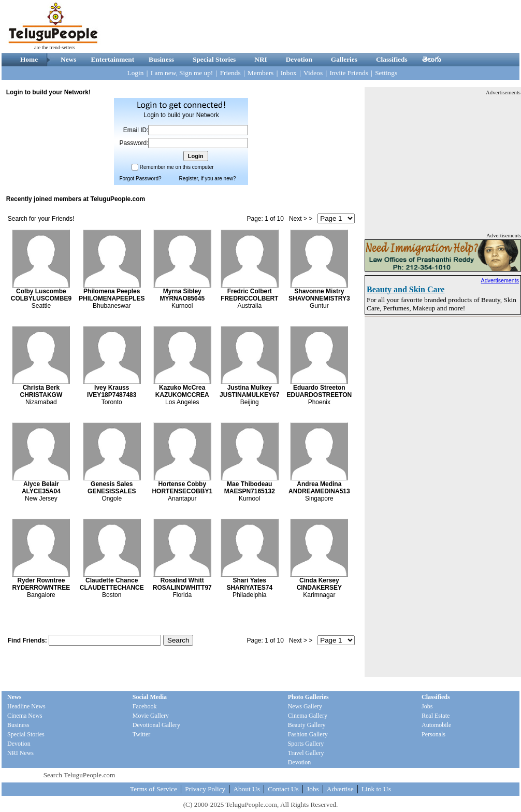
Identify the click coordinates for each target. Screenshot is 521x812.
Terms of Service (154, 789)
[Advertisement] (443, 161)
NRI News (20, 753)
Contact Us (283, 789)
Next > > (301, 219)
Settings (386, 73)
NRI (260, 59)
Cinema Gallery (308, 716)
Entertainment (112, 59)
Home (29, 59)
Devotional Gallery (156, 725)
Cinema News (25, 716)
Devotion (299, 59)
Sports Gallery (306, 744)
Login (136, 73)
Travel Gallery (306, 753)
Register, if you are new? (207, 179)
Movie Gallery (151, 716)
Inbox (289, 73)
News (68, 59)
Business (161, 59)
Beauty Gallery (307, 725)
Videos (313, 73)
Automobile (436, 725)
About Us (246, 789)
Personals (433, 734)
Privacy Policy (205, 789)
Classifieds (392, 59)
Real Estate (436, 716)
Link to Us (376, 789)
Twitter (141, 734)
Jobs (427, 706)
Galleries (344, 59)
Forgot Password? (140, 179)
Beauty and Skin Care (406, 289)
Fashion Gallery (308, 734)
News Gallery (305, 706)
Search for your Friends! (41, 219)
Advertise (340, 789)
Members (260, 73)
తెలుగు (432, 59)
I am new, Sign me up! (182, 73)
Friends (230, 73)
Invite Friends (349, 73)
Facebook (145, 706)
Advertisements (500, 280)
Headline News (26, 706)
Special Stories (214, 59)
